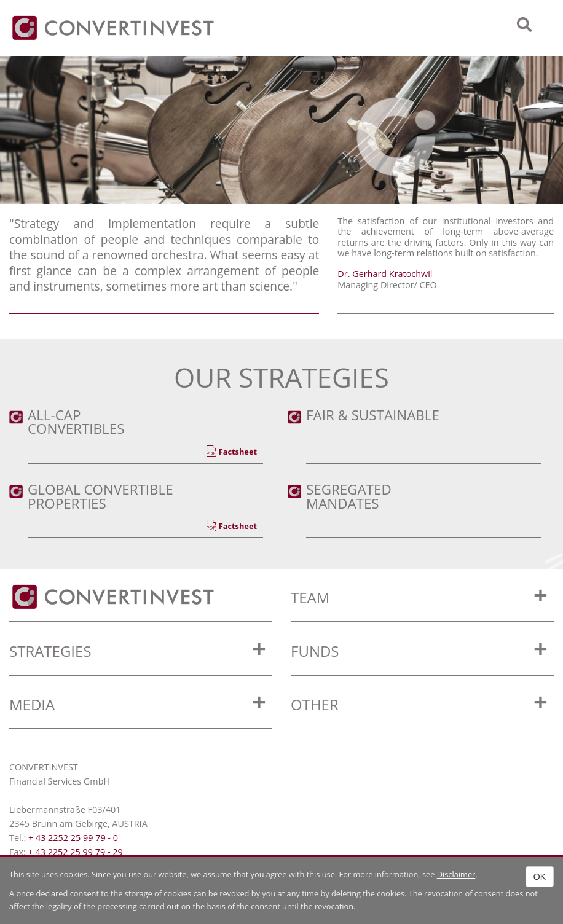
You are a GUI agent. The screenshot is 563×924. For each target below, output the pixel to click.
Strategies (50, 651)
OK (540, 877)
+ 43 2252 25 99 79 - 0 (73, 838)
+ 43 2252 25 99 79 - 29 (75, 852)
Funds (315, 651)
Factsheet (238, 452)
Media (32, 704)
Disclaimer (456, 874)
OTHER (315, 704)
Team (310, 597)
